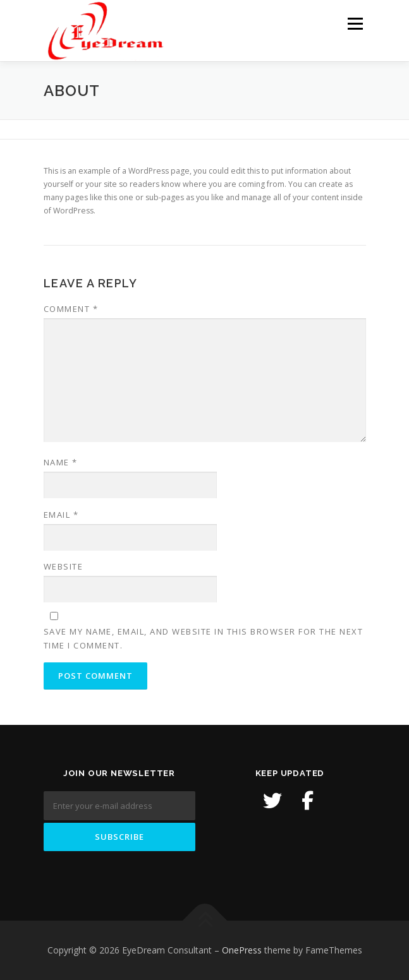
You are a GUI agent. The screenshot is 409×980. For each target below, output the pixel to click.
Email (61, 515)
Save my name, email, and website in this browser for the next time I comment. (204, 638)
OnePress (242, 950)
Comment (71, 309)
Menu (354, 24)
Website (64, 566)
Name (61, 462)
